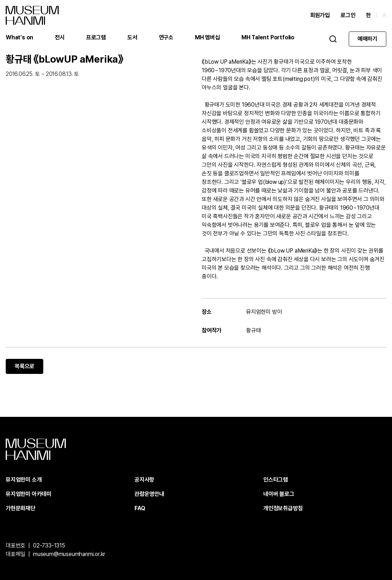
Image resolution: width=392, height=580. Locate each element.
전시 (60, 37)
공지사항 (144, 480)
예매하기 (367, 39)
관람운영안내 (149, 494)
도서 (132, 37)
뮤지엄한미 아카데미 (29, 494)
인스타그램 (276, 480)
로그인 (348, 15)
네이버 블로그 (279, 494)
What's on (19, 37)
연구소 (166, 37)
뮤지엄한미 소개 (24, 480)
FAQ (140, 508)
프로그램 (96, 37)
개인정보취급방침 (283, 508)
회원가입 (320, 15)
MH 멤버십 (207, 37)
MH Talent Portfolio (268, 37)
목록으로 (24, 366)
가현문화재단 (21, 508)
